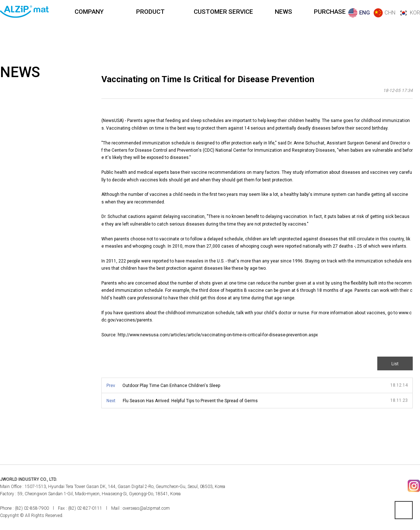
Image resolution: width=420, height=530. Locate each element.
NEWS (283, 12)
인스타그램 (414, 486)
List (395, 364)
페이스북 (398, 486)
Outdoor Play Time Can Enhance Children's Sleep (171, 386)
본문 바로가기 (0, 0)
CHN (390, 13)
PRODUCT (150, 12)
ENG (365, 13)
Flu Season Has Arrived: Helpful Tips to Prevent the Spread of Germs (190, 401)
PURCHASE (330, 12)
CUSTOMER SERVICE (223, 12)
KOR (415, 13)
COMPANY (89, 12)
